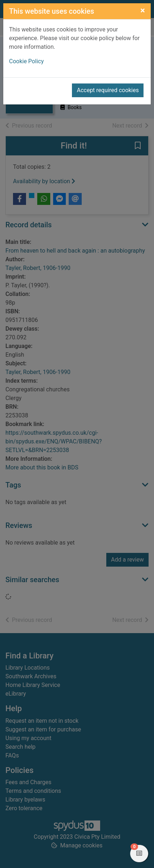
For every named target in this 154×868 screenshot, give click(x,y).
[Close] (143, 10)
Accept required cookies (108, 90)
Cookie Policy (26, 61)
